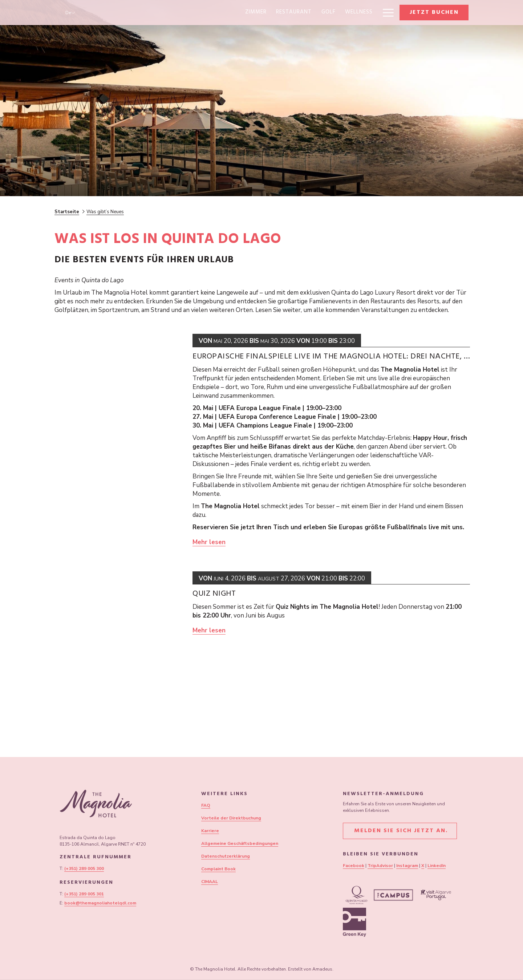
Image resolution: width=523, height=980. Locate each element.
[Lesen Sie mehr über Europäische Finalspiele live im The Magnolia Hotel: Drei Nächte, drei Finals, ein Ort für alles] (120, 440)
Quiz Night (214, 594)
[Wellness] (271, 13)
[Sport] (303, 13)
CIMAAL (210, 882)
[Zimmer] (168, 13)
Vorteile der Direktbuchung (231, 818)
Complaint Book (218, 869)
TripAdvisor (380, 866)
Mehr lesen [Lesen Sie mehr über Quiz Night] (209, 630)
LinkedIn (437, 866)
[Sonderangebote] (347, 13)
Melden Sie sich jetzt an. (400, 831)
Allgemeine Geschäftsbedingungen (240, 843)
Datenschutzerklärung (226, 856)
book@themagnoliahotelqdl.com (100, 903)
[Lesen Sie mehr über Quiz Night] (120, 637)
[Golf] (240, 13)
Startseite (67, 212)
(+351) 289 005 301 (84, 894)
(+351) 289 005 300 (84, 868)
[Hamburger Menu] (386, 13)
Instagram (407, 866)
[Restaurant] (206, 13)
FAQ (206, 805)
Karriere (210, 831)
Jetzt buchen (434, 13)
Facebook (354, 866)
